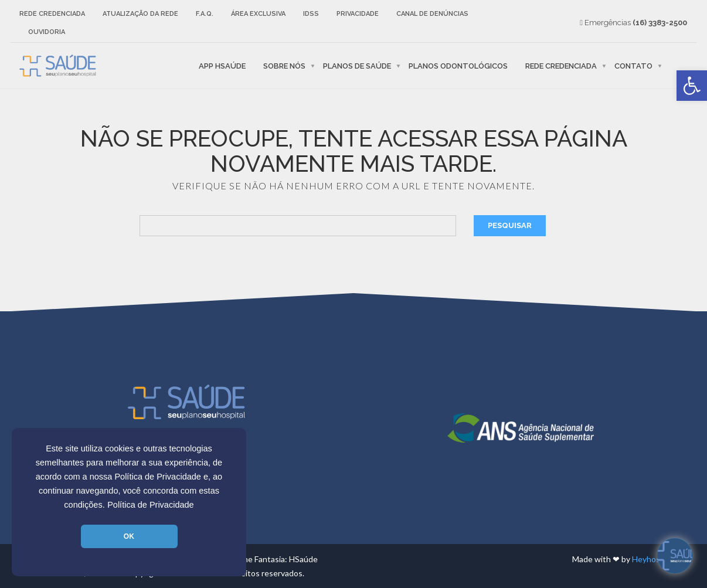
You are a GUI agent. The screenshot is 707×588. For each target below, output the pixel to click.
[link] (692, 86)
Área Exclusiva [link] (258, 14)
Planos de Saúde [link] (357, 65)
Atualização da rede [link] (140, 14)
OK (129, 536)
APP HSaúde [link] (222, 65)
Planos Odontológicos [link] (458, 65)
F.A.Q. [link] (205, 14)
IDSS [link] (311, 14)
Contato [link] (633, 65)
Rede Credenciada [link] (52, 14)
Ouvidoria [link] (47, 32)
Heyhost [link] (648, 559)
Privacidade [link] (358, 14)
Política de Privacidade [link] (151, 505)
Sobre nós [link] (284, 65)
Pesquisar (510, 225)
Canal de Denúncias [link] (432, 14)
